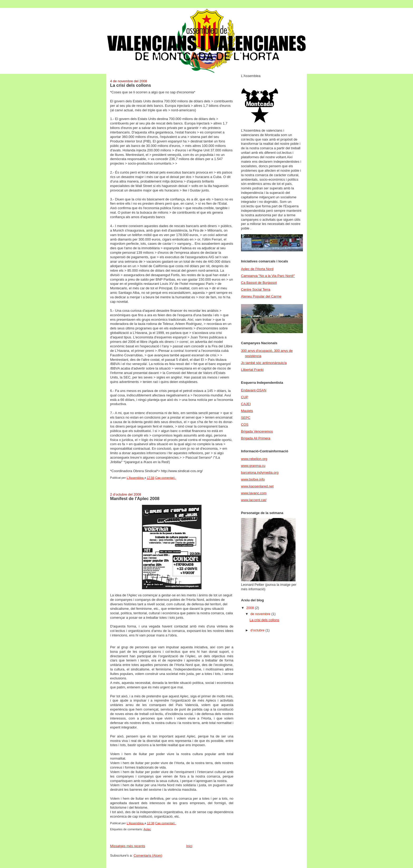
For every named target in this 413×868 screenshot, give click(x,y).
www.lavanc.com (254, 493)
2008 (251, 608)
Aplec (147, 829)
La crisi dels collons (131, 85)
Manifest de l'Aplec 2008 (135, 498)
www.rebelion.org (254, 459)
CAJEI (246, 404)
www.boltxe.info (253, 479)
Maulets (247, 411)
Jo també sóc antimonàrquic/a (264, 363)
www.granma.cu (253, 466)
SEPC (246, 418)
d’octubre (258, 630)
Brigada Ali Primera (256, 438)
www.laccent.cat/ (254, 500)
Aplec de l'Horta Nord (257, 269)
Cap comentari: (166, 478)
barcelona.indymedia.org (260, 473)
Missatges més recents (128, 846)
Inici (189, 846)
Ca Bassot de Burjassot (259, 283)
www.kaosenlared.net (257, 486)
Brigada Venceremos (257, 431)
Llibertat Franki (252, 370)
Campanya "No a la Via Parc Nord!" (268, 276)
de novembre (261, 614)
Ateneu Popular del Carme (261, 296)
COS (245, 425)
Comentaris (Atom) (148, 855)
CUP (245, 397)
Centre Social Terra (256, 289)
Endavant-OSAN (254, 390)
